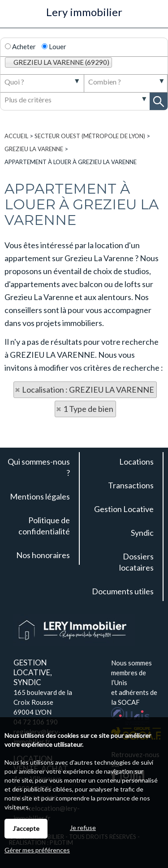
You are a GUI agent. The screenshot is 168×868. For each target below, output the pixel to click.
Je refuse (83, 828)
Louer (54, 47)
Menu (12, 17)
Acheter (20, 47)
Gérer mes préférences (37, 850)
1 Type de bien (88, 409)
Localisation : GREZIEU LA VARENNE (88, 390)
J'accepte (26, 828)
